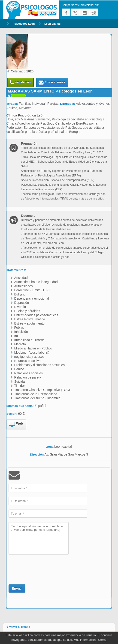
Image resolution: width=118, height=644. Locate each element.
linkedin (85, 12)
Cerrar (102, 640)
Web (16, 425)
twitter (75, 12)
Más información (85, 640)
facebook (66, 12)
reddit (94, 12)
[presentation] (44, 569)
